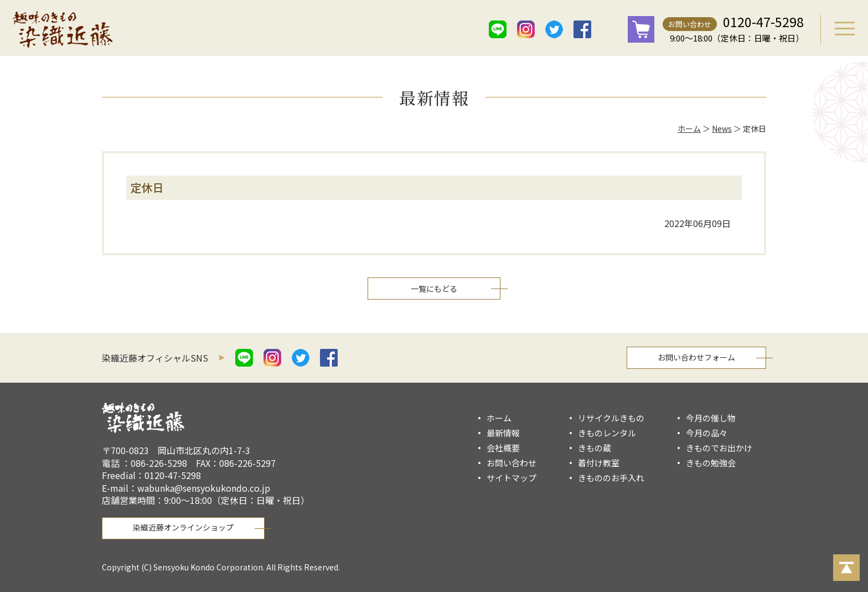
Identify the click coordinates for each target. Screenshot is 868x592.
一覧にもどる (434, 289)
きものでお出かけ (719, 448)
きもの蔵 (595, 448)
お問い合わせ (690, 24)
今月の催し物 (711, 418)
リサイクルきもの (611, 418)
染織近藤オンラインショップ (183, 527)
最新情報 (503, 433)
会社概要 (503, 448)
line (498, 29)
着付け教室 (599, 463)
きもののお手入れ (611, 478)
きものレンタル (607, 433)
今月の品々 (707, 433)
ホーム (689, 128)
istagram (526, 29)
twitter (554, 29)
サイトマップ (512, 478)
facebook (582, 29)
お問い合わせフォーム (696, 357)
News (722, 128)
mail (611, 29)
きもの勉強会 (711, 463)
